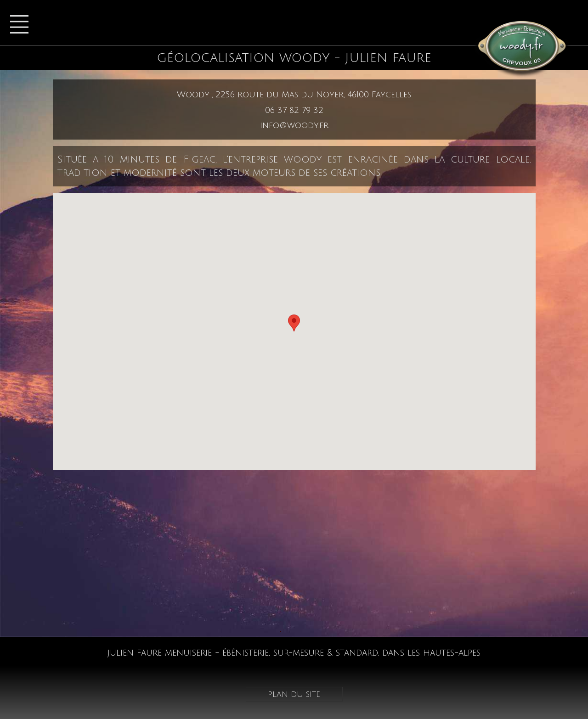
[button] (294, 323)
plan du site (294, 694)
